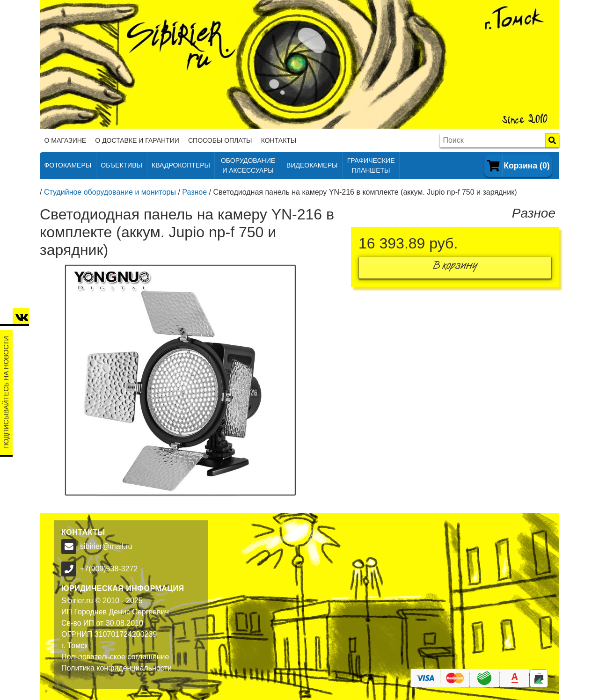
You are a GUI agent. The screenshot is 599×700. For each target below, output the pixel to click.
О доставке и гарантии (137, 140)
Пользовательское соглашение (115, 657)
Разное (194, 192)
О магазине (66, 140)
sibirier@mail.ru (106, 546)
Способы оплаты (220, 140)
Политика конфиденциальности (117, 668)
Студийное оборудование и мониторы (110, 192)
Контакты (279, 140)
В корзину (455, 267)
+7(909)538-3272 (109, 569)
